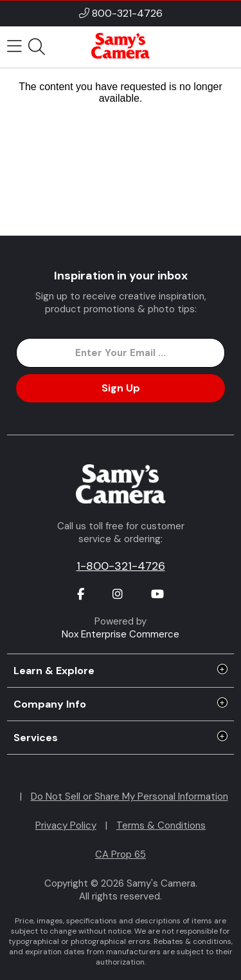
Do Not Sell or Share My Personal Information (129, 796)
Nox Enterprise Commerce (121, 634)
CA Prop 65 (121, 854)
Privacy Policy (66, 825)
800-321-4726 (127, 13)
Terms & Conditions (161, 825)
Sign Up (121, 388)
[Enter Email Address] (120, 353)
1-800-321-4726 (121, 566)
